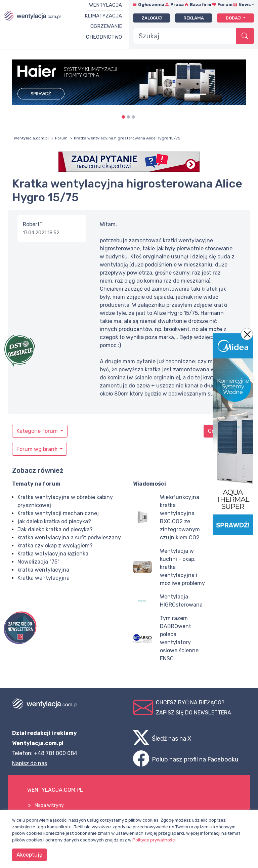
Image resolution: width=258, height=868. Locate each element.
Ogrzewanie (106, 26)
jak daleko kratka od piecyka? (54, 521)
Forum (225, 5)
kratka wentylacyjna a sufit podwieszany (69, 538)
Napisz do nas (30, 763)
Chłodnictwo (104, 37)
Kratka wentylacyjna (44, 578)
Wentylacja (105, 5)
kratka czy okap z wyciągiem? (55, 546)
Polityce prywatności (154, 840)
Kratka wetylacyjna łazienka (53, 554)
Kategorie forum (38, 431)
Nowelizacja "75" (38, 562)
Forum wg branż (37, 449)
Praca (177, 5)
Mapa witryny (49, 805)
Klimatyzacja (103, 16)
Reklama (194, 18)
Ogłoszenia (151, 5)
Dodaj (234, 18)
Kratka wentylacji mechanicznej (58, 513)
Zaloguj (152, 18)
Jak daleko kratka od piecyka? (55, 529)
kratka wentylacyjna (43, 570)
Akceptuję (29, 855)
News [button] (245, 5)
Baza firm (201, 5)
